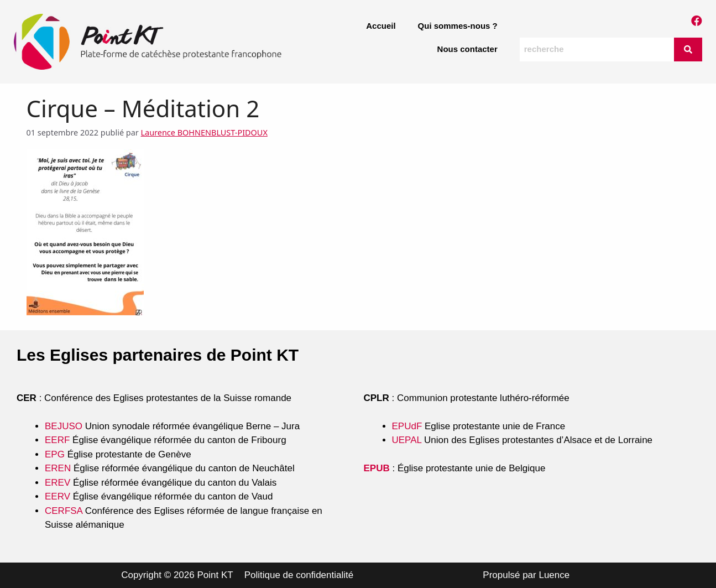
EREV (58, 483)
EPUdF (407, 426)
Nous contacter (467, 49)
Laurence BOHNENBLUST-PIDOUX (204, 132)
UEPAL (407, 440)
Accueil (381, 26)
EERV (58, 496)
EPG (55, 454)
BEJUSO (65, 426)
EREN (58, 468)
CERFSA (64, 511)
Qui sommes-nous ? (458, 26)
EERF (57, 440)
